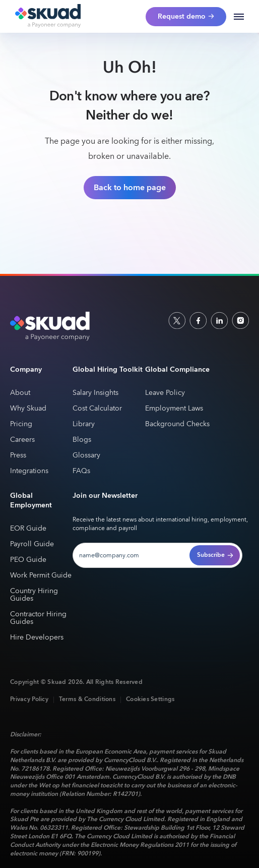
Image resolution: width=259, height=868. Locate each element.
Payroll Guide (32, 544)
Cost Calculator (97, 409)
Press (18, 456)
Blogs (82, 440)
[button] (239, 17)
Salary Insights (95, 393)
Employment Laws (174, 409)
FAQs (81, 471)
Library (84, 424)
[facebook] (198, 320)
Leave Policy (165, 393)
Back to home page (130, 188)
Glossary (86, 456)
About (20, 393)
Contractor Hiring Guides (38, 618)
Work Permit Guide (41, 576)
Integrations (29, 471)
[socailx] (177, 320)
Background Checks (177, 424)
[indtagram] (240, 320)
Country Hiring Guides (34, 595)
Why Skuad (28, 409)
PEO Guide (28, 560)
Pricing (21, 424)
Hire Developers (37, 638)
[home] (45, 17)
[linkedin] (219, 320)
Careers (22, 440)
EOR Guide (28, 529)
